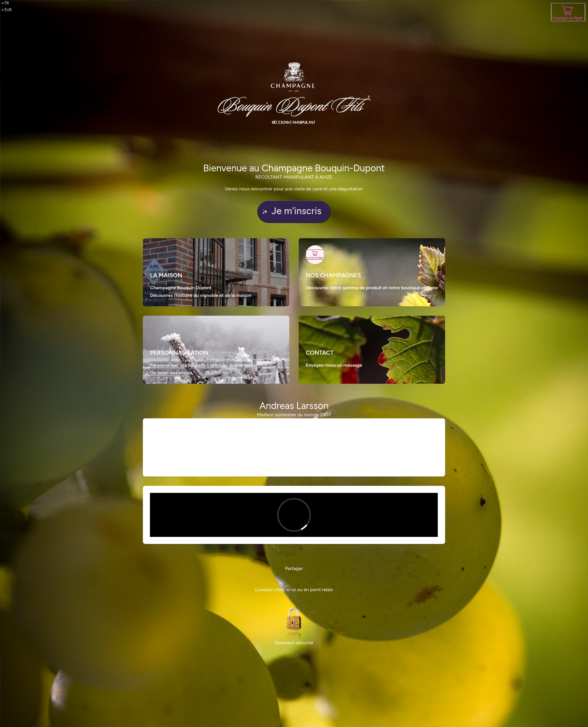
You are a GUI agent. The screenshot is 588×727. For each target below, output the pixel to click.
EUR (8, 10)
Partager (294, 568)
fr (7, 3)
